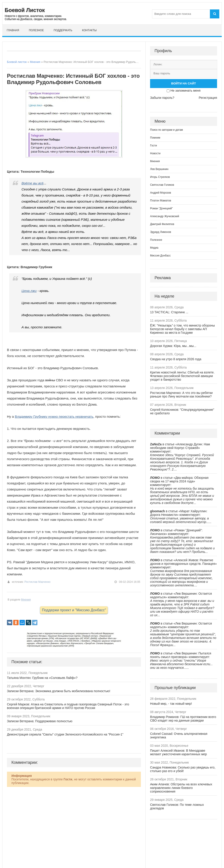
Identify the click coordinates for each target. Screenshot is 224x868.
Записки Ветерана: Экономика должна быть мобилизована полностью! (59, 691)
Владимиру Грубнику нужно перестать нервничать (54, 416)
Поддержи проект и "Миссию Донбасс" (74, 610)
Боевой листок (17, 62)
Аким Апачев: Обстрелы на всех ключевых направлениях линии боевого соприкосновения (181, 788)
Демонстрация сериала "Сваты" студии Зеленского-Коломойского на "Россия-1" (65, 734)
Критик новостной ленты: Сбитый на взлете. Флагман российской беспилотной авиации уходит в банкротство (182, 376)
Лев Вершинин (159, 169)
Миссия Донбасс (160, 256)
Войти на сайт (183, 83)
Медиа (154, 248)
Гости (154, 146)
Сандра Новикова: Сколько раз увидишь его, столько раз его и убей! (183, 769)
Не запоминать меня (185, 91)
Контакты (89, 30)
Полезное (36, 30)
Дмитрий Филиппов (162, 224)
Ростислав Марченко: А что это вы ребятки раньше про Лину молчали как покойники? (181, 395)
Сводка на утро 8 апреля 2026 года (176, 359)
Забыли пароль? (162, 98)
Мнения (35, 62)
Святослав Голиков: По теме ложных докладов (177, 806)
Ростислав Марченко (38, 582)
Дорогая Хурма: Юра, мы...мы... (173, 346)
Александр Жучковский (165, 216)
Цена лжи (29, 291)
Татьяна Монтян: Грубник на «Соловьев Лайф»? (42, 678)
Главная (13, 30)
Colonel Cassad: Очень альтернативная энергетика (179, 735)
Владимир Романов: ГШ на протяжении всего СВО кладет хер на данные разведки (183, 719)
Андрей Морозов (160, 193)
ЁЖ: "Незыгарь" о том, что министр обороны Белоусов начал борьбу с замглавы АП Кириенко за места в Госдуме (182, 329)
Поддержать (63, 30)
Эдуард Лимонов (161, 232)
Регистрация (208, 98)
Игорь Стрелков (160, 177)
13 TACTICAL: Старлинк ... (169, 312)
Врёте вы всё (32, 183)
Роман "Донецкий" (161, 208)
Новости (155, 153)
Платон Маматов (161, 201)
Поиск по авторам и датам (167, 130)
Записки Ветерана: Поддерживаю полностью (40, 721)
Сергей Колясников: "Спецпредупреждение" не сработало (182, 411)
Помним (155, 138)
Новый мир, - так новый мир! (171, 704)
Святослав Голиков (162, 185)
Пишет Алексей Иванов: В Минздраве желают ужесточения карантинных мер (179, 752)
